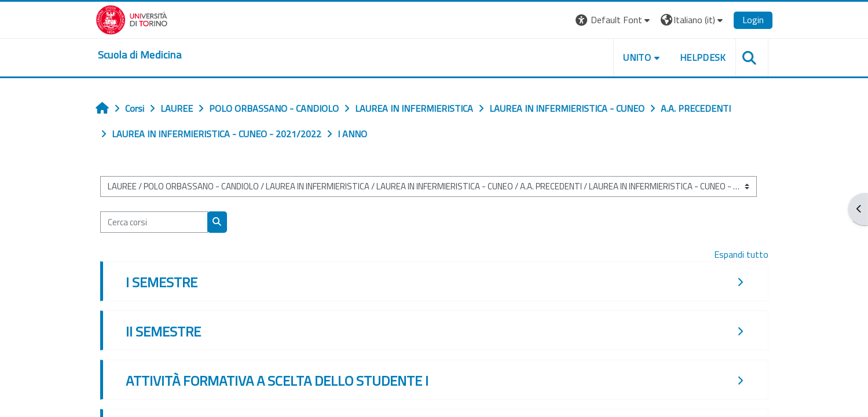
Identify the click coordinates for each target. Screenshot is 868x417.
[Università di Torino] (132, 19)
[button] (614, 20)
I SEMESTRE (162, 282)
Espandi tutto (741, 254)
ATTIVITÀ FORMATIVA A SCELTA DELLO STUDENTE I (277, 381)
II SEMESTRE (163, 331)
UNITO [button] (637, 57)
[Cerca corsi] (154, 222)
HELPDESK (703, 57)
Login (753, 20)
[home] (140, 55)
